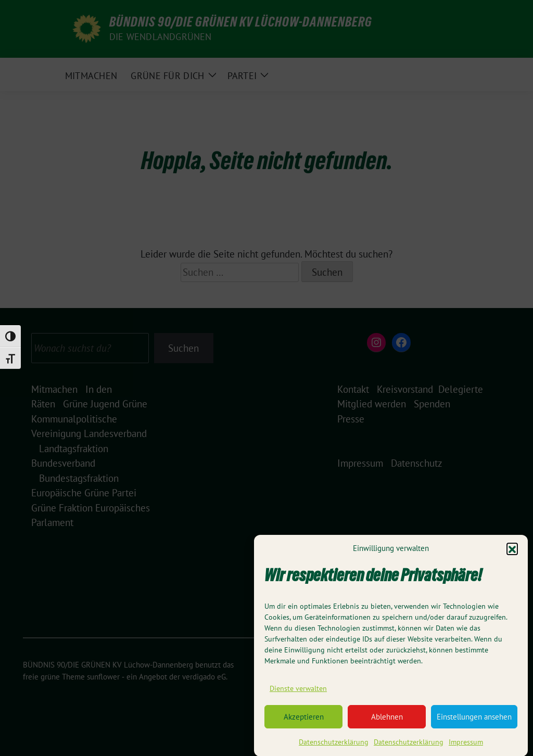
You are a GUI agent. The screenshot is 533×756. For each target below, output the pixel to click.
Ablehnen (387, 722)
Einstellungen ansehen (474, 722)
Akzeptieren (304, 722)
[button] (512, 554)
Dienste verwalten (298, 694)
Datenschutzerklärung (334, 748)
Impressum (466, 748)
